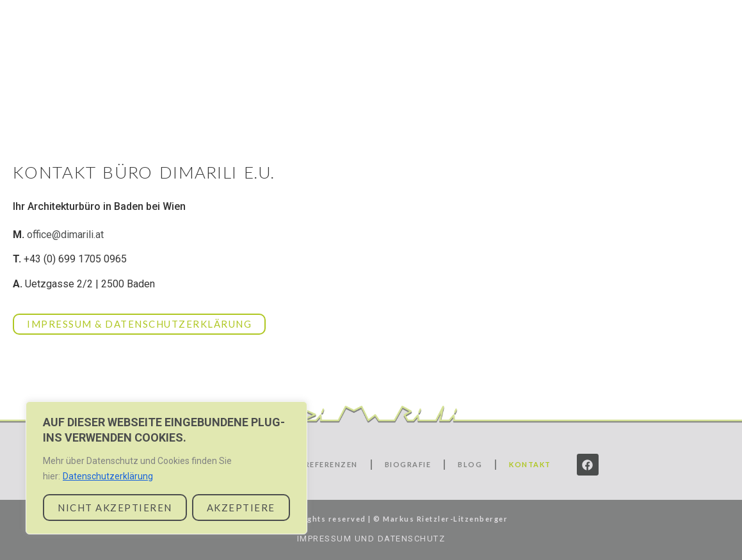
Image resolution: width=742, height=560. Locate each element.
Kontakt (669, 56)
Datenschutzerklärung (108, 476)
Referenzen (570, 36)
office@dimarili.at (65, 235)
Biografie (658, 36)
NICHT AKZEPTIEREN (115, 508)
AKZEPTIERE (241, 508)
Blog (606, 56)
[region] (166, 468)
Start (390, 36)
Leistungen (471, 36)
